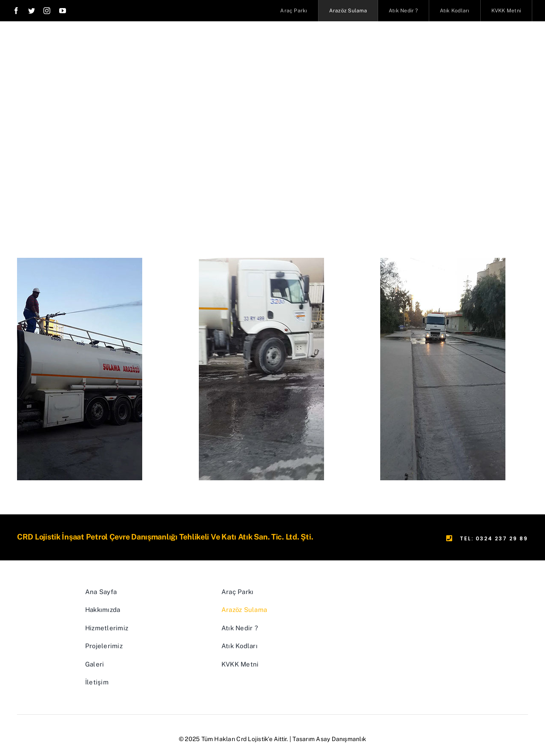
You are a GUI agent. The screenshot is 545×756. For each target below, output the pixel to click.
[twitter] (32, 11)
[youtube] (63, 11)
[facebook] (16, 11)
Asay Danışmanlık (341, 739)
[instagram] (47, 11)
